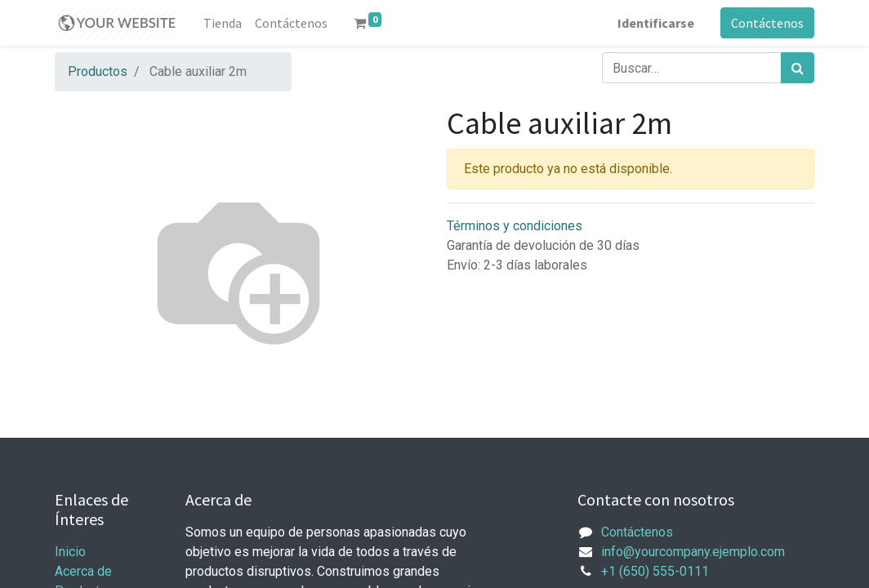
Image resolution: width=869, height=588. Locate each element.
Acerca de (83, 571)
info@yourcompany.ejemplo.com (693, 552)
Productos (98, 71)
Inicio (70, 552)
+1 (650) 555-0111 (655, 571)
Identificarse (656, 23)
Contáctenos (767, 23)
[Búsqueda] (798, 68)
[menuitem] (223, 23)
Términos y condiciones (515, 226)
